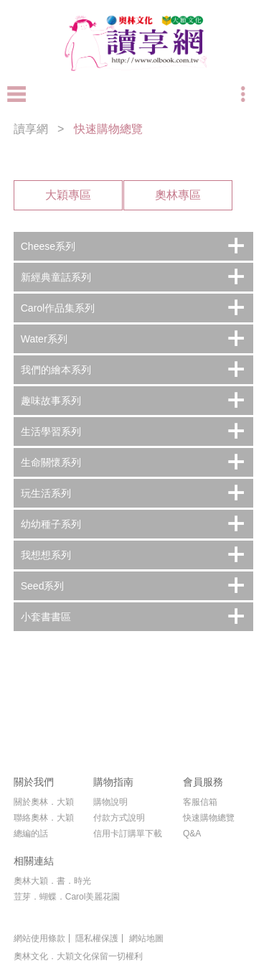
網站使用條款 (39, 938)
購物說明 (110, 802)
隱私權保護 (97, 938)
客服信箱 (200, 802)
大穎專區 (68, 195)
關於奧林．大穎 (44, 802)
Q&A (192, 834)
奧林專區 (178, 195)
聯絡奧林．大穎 (44, 818)
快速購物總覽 (209, 818)
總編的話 (31, 834)
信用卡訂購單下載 (128, 834)
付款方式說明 (119, 818)
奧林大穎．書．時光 (52, 881)
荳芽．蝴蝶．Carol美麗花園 (67, 897)
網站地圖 (146, 938)
